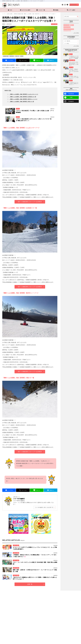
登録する (52, 60)
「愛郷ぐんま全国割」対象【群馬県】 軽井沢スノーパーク (23, 99)
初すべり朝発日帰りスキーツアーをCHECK (30, 202)
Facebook (71, 107)
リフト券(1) (67, 51)
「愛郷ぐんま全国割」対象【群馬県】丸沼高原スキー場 (23, 97)
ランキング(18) (67, 54)
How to (18, 109)
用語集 (57, 10)
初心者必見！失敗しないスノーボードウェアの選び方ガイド (74, 90)
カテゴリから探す (26, 10)
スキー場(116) (67, 49)
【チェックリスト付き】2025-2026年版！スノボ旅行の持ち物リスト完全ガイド (74, 77)
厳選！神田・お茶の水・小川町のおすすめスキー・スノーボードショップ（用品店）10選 (35, 571)
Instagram (71, 114)
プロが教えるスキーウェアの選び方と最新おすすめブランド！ (74, 97)
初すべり (17, 56)
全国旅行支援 (6, 56)
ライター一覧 (42, 10)
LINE (71, 110)
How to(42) (67, 56)
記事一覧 (30, 584)
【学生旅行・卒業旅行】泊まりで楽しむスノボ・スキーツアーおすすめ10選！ (74, 84)
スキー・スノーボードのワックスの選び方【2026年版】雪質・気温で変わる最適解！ (35, 563)
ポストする (24, 60)
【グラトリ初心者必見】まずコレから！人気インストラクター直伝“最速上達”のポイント (34, 120)
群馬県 (22, 56)
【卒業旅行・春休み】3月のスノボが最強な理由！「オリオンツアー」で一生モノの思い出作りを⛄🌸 (35, 556)
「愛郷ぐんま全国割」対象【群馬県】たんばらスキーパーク (24, 94)
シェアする (10, 60)
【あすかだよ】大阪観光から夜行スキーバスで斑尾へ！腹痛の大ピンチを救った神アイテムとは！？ (35, 578)
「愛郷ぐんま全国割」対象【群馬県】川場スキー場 (22, 101)
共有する (38, 60)
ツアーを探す (72, 10)
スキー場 (71, 80)
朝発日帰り (12, 56)
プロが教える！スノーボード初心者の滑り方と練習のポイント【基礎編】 (74, 70)
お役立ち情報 (54, 24)
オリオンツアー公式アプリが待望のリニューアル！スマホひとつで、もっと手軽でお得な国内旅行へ (35, 548)
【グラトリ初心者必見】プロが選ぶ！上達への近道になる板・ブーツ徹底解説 (35, 111)
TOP (11, 10)
